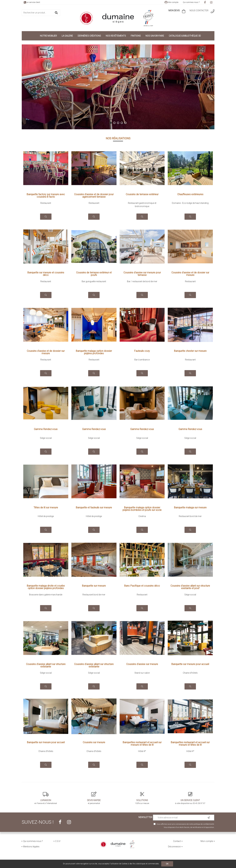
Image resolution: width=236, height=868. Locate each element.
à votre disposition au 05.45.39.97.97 (190, 798)
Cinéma (142, 516)
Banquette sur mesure (94, 586)
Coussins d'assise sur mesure (142, 664)
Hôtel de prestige (46, 516)
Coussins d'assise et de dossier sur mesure (190, 274)
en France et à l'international (46, 798)
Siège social (46, 438)
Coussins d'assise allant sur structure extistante (46, 665)
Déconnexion (174, 847)
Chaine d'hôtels (190, 673)
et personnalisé (94, 798)
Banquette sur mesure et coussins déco (46, 274)
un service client (32, 2)
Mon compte (171, 2)
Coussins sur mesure (94, 742)
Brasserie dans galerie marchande (46, 595)
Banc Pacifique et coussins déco (142, 586)
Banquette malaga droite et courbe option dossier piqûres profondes (46, 587)
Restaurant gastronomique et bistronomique (142, 205)
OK (167, 864)
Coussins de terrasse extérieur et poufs (94, 274)
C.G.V (58, 841)
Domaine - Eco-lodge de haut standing (190, 203)
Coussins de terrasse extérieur (142, 194)
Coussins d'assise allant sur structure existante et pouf (190, 587)
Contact (177, 841)
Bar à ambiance (142, 360)
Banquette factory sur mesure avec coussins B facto (46, 196)
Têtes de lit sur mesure (46, 508)
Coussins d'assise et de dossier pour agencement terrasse (94, 196)
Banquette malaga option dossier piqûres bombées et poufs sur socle (142, 509)
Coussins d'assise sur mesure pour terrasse (142, 274)
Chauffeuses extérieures (190, 194)
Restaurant (46, 203)
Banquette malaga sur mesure (190, 508)
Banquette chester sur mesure (190, 351)
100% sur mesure (142, 798)
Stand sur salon (142, 673)
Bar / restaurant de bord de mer (142, 281)
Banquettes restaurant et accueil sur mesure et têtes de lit (142, 744)
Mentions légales (31, 847)
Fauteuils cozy (142, 351)
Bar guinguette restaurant (94, 281)
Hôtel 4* (142, 751)
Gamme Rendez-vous (46, 429)
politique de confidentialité (204, 824)
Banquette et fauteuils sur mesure (94, 508)
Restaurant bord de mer (190, 516)
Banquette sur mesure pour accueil (190, 664)
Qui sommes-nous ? (191, 2)
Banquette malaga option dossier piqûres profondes (94, 352)
